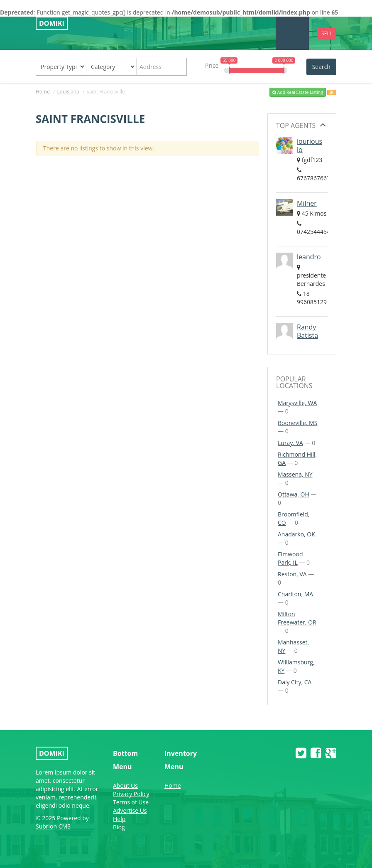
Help (119, 819)
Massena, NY (295, 474)
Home (43, 92)
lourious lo (310, 145)
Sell (327, 33)
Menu (292, 33)
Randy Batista (307, 331)
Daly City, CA (295, 682)
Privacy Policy (131, 794)
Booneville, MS (297, 423)
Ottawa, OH (294, 494)
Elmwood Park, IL (290, 558)
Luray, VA (290, 443)
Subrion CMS (53, 826)
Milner (307, 203)
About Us (125, 786)
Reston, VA (292, 574)
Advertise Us (130, 810)
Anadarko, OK (296, 534)
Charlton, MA (295, 594)
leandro (309, 257)
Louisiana (68, 92)
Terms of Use (131, 802)
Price (212, 65)
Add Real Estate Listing (298, 92)
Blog (119, 827)
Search (321, 67)
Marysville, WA (297, 403)
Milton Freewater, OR (297, 618)
